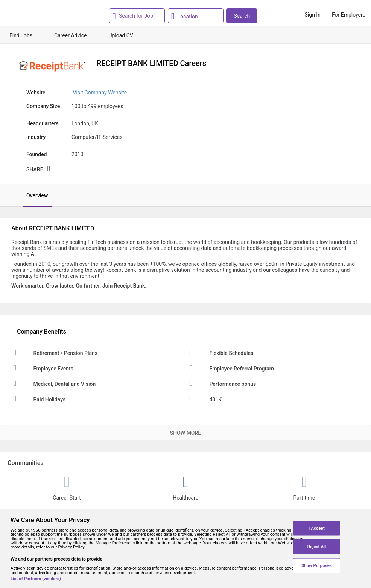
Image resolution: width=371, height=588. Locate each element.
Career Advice (70, 35)
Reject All (317, 547)
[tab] (33, 195)
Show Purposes (317, 565)
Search (242, 16)
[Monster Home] (39, 15)
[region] (185, 549)
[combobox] (136, 16)
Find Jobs (21, 35)
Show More (185, 433)
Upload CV (121, 35)
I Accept (317, 528)
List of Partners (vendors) (36, 579)
